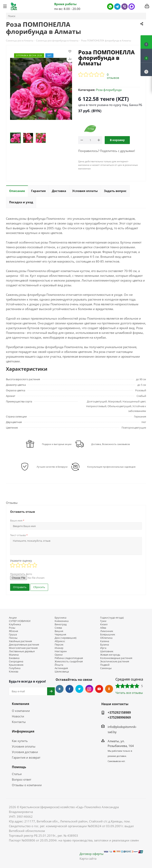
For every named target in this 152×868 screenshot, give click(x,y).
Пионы (13, 638)
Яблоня (13, 631)
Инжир (59, 648)
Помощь (19, 767)
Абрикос (60, 641)
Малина (14, 655)
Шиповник (107, 651)
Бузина (104, 645)
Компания (20, 704)
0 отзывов (113, 76)
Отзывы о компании (27, 785)
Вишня (59, 631)
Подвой (105, 665)
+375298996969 (119, 717)
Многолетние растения (23, 648)
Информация (23, 731)
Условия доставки (25, 752)
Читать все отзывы (129, 693)
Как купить (20, 741)
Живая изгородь (110, 655)
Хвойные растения (20, 641)
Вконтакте (60, 689)
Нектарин (61, 651)
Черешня (60, 635)
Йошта (59, 665)
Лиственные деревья (22, 651)
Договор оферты (92, 854)
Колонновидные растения (116, 658)
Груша (13, 635)
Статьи (17, 774)
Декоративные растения (24, 645)
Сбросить (39, 587)
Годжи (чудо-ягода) (112, 618)
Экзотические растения (115, 661)
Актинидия (61, 668)
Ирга (103, 648)
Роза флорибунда (109, 90)
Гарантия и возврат (26, 757)
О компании (21, 711)
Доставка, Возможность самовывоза (111, 444)
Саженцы (106, 668)
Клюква (14, 672)
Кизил (104, 624)
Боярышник (108, 635)
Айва (103, 628)
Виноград (61, 624)
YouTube (99, 689)
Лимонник (107, 631)
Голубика (15, 668)
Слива (58, 628)
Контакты (19, 722)
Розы (12, 628)
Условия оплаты (24, 746)
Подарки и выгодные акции (57, 444)
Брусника (60, 618)
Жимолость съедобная (69, 661)
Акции (13, 618)
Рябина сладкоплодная (69, 658)
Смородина (16, 661)
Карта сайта (88, 858)
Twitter (79, 689)
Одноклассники (109, 689)
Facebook (69, 689)
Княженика (62, 621)
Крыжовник (16, 665)
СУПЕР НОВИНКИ (20, 621)
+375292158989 (119, 712)
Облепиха (106, 638)
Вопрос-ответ (22, 779)
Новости (18, 716)
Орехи (59, 655)
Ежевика (14, 658)
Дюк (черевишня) (66, 638)
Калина (105, 641)
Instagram (89, 689)
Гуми (103, 621)
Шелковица (62, 672)
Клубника (15, 624)
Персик (59, 645)
